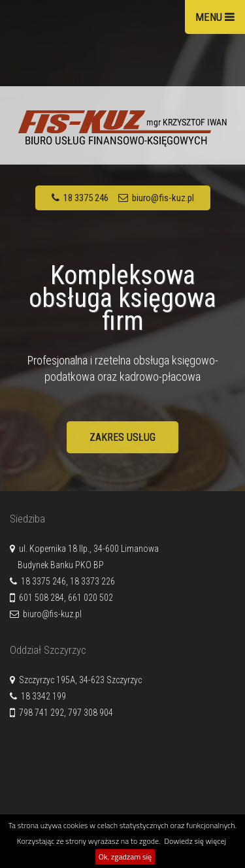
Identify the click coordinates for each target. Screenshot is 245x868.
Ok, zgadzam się (125, 857)
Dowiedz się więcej (195, 841)
